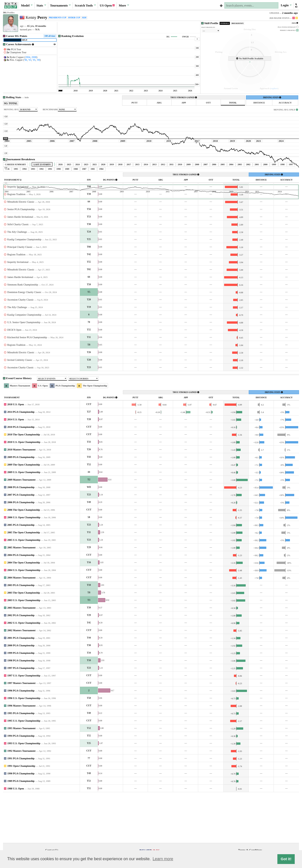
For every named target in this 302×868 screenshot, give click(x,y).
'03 (30, 60)
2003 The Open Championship (24, 640)
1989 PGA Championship (21, 828)
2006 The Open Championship (24, 557)
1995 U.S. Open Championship (24, 768)
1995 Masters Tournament (21, 775)
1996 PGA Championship (21, 738)
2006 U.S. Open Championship (24, 564)
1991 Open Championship (21, 813)
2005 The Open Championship (24, 579)
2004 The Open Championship (24, 610)
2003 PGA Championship (21, 632)
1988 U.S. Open (16, 835)
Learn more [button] (163, 859)
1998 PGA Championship (21, 707)
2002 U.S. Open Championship (24, 670)
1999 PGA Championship (21, 700)
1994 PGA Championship (21, 783)
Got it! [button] (286, 859)
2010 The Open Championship (24, 481)
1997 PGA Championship (21, 715)
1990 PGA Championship (21, 820)
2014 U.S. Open (16, 466)
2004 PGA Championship (21, 602)
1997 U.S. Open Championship (24, 722)
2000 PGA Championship (21, 692)
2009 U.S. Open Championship (24, 519)
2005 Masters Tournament (21, 594)
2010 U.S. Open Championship (24, 489)
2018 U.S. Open (16, 451)
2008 (34, 57)
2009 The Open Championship (24, 512)
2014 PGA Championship (21, 459)
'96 (26, 60)
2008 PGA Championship (21, 534)
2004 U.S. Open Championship (24, 617)
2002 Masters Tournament (21, 677)
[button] (296, 5)
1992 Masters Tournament (21, 798)
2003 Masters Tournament (21, 655)
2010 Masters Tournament (21, 497)
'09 (38, 60)
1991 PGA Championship (21, 805)
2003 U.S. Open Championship (24, 647)
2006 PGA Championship (21, 549)
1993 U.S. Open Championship (24, 790)
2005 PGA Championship (21, 572)
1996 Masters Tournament (21, 753)
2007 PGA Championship (21, 542)
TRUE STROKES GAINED (184, 98)
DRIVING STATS (272, 98)
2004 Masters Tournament (21, 625)
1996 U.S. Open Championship (24, 745)
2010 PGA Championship (21, 474)
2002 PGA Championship (21, 662)
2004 (28, 57)
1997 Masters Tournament (21, 730)
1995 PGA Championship (21, 760)
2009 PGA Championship (21, 504)
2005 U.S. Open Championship (24, 587)
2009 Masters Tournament (21, 527)
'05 (34, 60)
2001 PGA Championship (21, 685)
